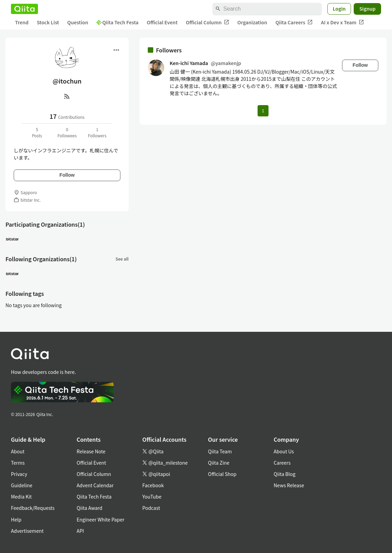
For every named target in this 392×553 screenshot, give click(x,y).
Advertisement (27, 531)
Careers (282, 463)
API (80, 531)
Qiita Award (89, 508)
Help (16, 519)
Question (78, 22)
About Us (284, 451)
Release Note (91, 451)
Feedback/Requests (33, 508)
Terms (18, 463)
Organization (252, 22)
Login (339, 9)
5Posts (37, 132)
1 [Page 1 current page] (263, 111)
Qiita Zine (219, 463)
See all (122, 259)
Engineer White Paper (101, 519)
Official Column (207, 22)
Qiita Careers (294, 22)
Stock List (48, 22)
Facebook (153, 485)
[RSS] (67, 96)
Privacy (19, 474)
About (18, 451)
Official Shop (222, 474)
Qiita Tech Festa (117, 22)
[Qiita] (24, 9)
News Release (289, 485)
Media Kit (21, 497)
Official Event (162, 22)
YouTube (152, 497)
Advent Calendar (95, 485)
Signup (367, 9)
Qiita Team (220, 451)
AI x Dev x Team (342, 22)
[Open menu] (116, 50)
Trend (22, 22)
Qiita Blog (285, 474)
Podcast (151, 508)
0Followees (67, 132)
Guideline (22, 485)
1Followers (97, 132)
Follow (67, 175)
